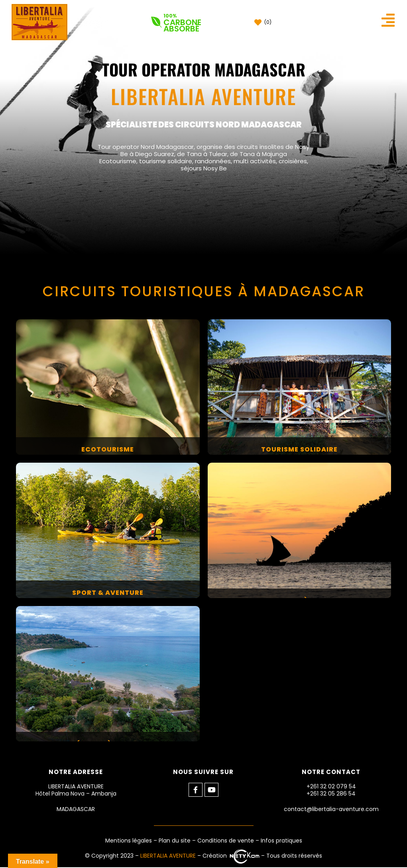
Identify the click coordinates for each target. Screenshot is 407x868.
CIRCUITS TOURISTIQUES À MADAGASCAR (204, 292)
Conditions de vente (226, 841)
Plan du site (175, 841)
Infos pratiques (281, 841)
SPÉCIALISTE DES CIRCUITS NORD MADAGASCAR (204, 125)
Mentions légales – (132, 841)
